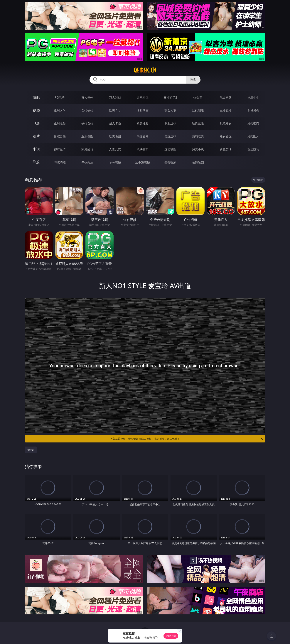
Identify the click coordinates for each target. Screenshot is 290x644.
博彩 (36, 97)
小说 (36, 149)
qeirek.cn (145, 70)
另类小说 (198, 149)
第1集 (31, 450)
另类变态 (253, 123)
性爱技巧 (253, 149)
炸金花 (198, 97)
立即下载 (171, 636)
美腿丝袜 (170, 136)
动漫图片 (143, 136)
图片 (36, 136)
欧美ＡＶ (115, 110)
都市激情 (60, 149)
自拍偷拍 (87, 110)
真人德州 (87, 97)
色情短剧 (198, 162)
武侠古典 (143, 149)
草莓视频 (115, 162)
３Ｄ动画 (143, 110)
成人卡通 (115, 123)
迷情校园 (170, 149)
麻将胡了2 (170, 97)
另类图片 (253, 136)
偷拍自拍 (87, 123)
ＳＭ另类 (253, 110)
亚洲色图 (87, 136)
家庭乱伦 (87, 149)
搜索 (193, 80)
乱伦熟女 (226, 123)
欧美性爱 (143, 123)
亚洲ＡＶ (60, 110)
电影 (36, 123)
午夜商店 (87, 162)
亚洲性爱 (60, 123)
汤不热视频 (143, 162)
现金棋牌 (226, 97)
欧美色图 (115, 136)
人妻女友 (115, 149)
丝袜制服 (198, 110)
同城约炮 (60, 162)
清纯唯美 (198, 136)
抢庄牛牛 (253, 97)
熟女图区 (226, 136)
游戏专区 (143, 97)
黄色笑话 (226, 149)
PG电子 (60, 97)
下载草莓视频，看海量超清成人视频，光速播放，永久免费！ (187, 439)
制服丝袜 (170, 123)
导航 (36, 162)
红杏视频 (170, 162)
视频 (36, 110)
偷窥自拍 (60, 136)
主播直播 (226, 110)
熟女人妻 (170, 110)
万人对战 (115, 97)
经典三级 (198, 123)
